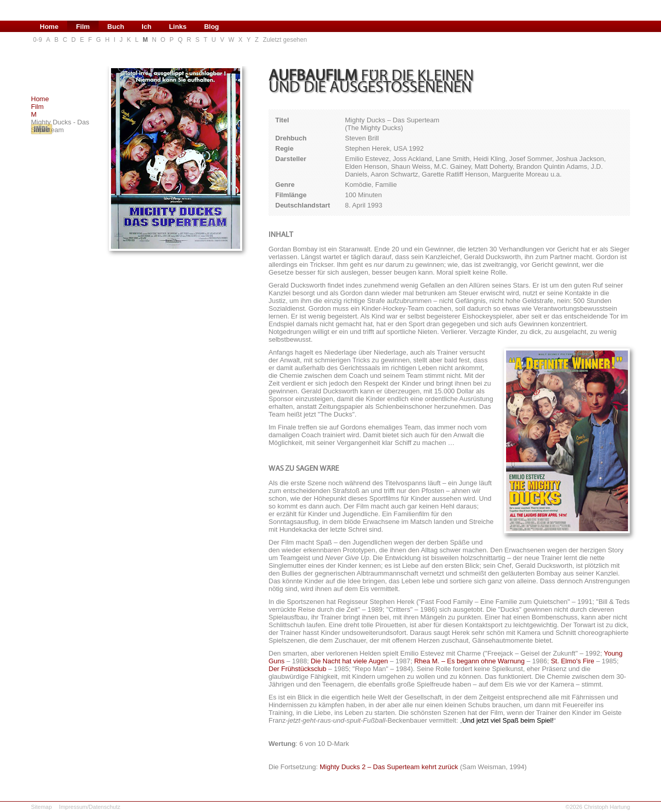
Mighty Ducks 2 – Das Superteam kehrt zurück (389, 767)
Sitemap (41, 807)
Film (37, 107)
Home (40, 99)
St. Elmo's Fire (573, 661)
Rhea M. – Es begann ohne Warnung (469, 661)
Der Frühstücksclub (297, 669)
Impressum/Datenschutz (90, 807)
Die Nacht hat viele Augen (350, 661)
